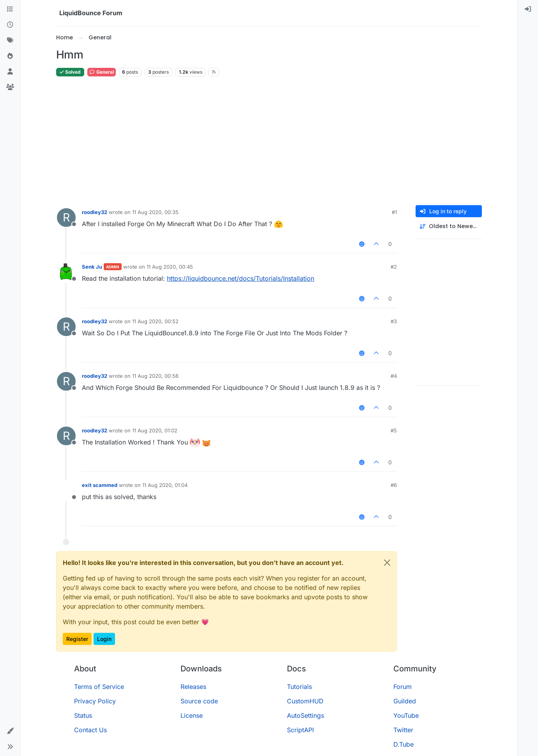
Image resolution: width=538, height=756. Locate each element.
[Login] (528, 9)
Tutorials (299, 687)
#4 (394, 376)
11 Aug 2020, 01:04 (165, 485)
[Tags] (10, 41)
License (192, 715)
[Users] (10, 72)
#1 (394, 212)
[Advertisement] (269, 141)
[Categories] (10, 9)
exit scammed (100, 485)
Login (104, 639)
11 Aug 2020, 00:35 (155, 212)
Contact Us (90, 730)
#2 (394, 267)
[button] (10, 731)
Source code (199, 701)
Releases (193, 687)
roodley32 (95, 212)
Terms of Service (99, 687)
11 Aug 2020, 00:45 (170, 267)
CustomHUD (305, 701)
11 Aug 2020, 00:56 (155, 376)
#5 (394, 430)
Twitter (403, 730)
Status (83, 715)
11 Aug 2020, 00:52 (155, 321)
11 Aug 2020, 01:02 (155, 430)
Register (77, 639)
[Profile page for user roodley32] (66, 218)
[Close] (387, 563)
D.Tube (403, 744)
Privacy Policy (95, 701)
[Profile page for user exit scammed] (66, 490)
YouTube (406, 715)
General (102, 72)
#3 (394, 321)
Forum (403, 687)
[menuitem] (528, 9)
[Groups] (10, 87)
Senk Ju (92, 267)
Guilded (405, 701)
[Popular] (10, 56)
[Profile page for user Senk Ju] (66, 272)
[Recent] (10, 25)
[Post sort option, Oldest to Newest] (449, 226)
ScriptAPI (300, 730)
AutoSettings (305, 715)
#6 (394, 485)
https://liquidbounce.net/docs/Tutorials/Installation (241, 278)
